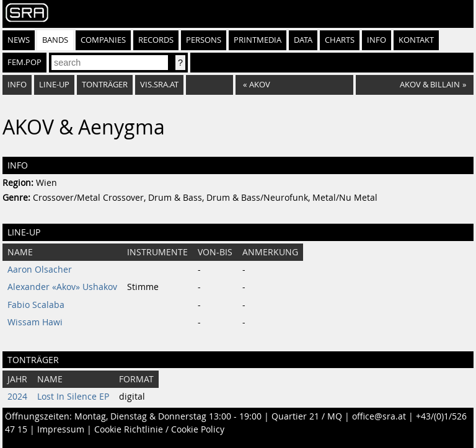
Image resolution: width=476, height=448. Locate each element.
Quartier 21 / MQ (307, 416)
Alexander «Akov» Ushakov (62, 287)
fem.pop (24, 62)
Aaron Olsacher (40, 270)
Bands (55, 40)
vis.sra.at (159, 85)
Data (303, 40)
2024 (17, 397)
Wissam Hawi (35, 322)
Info (377, 40)
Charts (340, 40)
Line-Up (54, 85)
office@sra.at (379, 416)
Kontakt (416, 40)
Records (156, 40)
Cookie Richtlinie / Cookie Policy (159, 429)
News (19, 40)
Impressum (61, 429)
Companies (103, 40)
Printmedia (258, 40)
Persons (204, 40)
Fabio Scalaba (36, 305)
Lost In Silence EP (73, 397)
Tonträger (105, 85)
